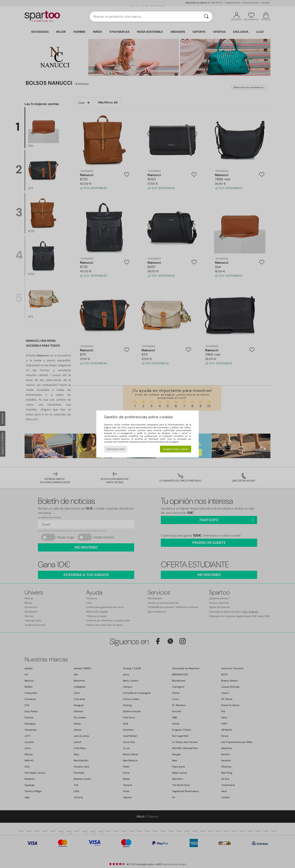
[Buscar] (206, 17)
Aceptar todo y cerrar (176, 449)
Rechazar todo (116, 449)
